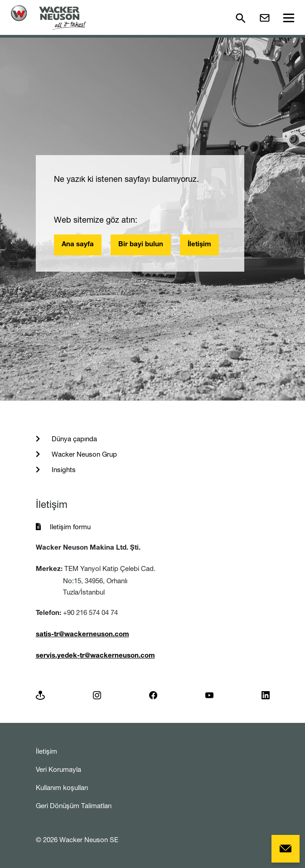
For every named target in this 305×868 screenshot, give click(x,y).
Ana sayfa (78, 245)
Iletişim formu (70, 527)
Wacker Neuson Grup (83, 454)
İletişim (199, 245)
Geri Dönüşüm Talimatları (74, 806)
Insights (63, 470)
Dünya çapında (73, 439)
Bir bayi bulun (141, 245)
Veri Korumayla (58, 769)
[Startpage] (48, 17)
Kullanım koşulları (62, 788)
